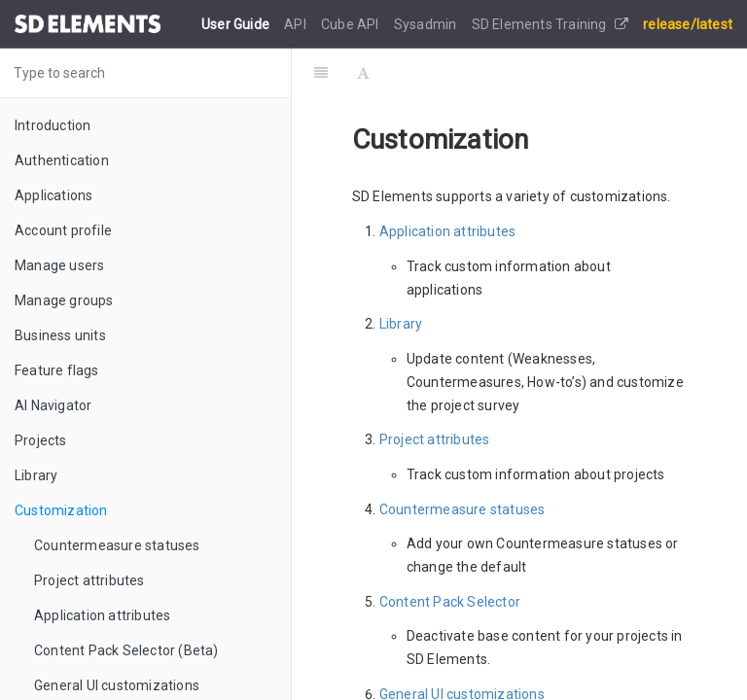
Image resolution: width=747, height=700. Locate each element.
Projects (41, 440)
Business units (60, 335)
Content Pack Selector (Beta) (126, 650)
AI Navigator (53, 405)
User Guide (237, 24)
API (297, 24)
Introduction (53, 125)
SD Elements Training (550, 24)
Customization (61, 510)
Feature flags (57, 370)
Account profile (63, 230)
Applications (53, 195)
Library (36, 475)
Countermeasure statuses (117, 545)
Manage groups (64, 300)
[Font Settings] (363, 73)
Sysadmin (427, 24)
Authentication (62, 160)
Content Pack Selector (450, 602)
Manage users (59, 265)
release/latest (688, 24)
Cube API (352, 24)
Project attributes (89, 580)
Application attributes (102, 615)
